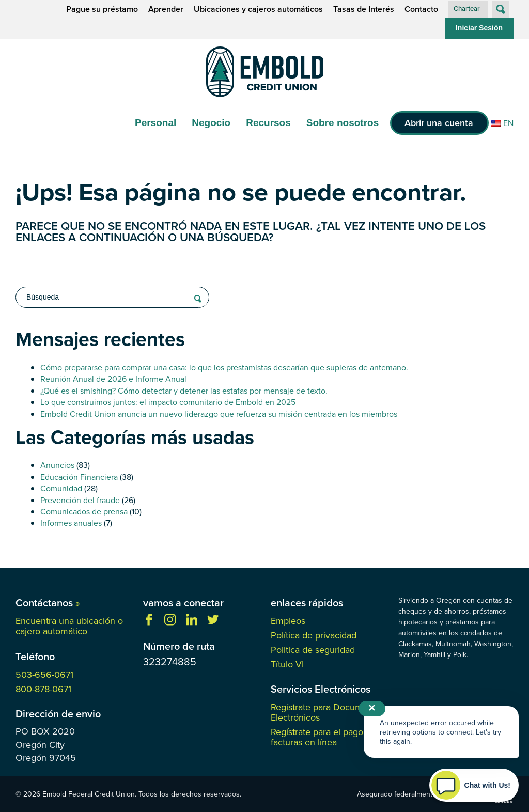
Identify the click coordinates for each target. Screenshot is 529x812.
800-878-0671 (43, 689)
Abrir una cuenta (439, 123)
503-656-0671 (44, 674)
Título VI (287, 664)
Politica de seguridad (313, 650)
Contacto (421, 9)
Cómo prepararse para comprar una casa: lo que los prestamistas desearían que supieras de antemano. (224, 367)
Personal (155, 123)
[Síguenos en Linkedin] (192, 622)
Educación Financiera (79, 477)
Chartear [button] (467, 9)
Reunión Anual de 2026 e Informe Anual (113, 379)
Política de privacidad (314, 635)
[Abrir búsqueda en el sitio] (501, 9)
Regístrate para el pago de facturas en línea (323, 737)
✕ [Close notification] (372, 708)
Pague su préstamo (102, 9)
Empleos (288, 621)
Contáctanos (48, 603)
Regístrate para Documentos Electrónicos (328, 712)
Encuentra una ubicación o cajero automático (69, 626)
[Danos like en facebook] (149, 622)
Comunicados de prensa (84, 511)
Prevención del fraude (80, 500)
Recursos (268, 123)
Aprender (166, 9)
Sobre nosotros (343, 123)
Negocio (211, 123)
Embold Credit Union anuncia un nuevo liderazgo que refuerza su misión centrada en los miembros (219, 414)
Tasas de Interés (364, 9)
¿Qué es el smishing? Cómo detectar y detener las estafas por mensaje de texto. (184, 391)
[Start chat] (474, 785)
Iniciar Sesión (479, 28)
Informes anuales (71, 523)
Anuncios (57, 465)
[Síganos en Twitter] (213, 622)
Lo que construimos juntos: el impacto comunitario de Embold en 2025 (168, 402)
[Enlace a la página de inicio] (264, 73)
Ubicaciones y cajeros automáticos (258, 9)
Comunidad (61, 488)
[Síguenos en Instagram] (170, 622)
